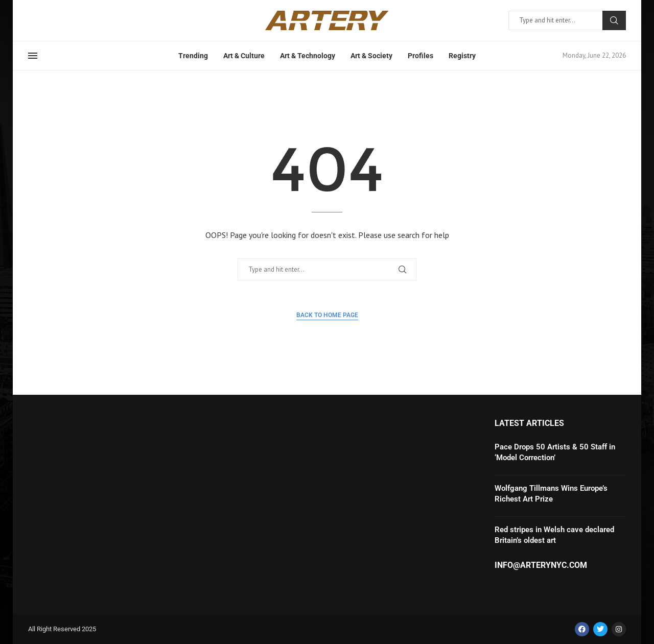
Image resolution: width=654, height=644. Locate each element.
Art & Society (371, 56)
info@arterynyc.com (541, 565)
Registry (462, 56)
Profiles (421, 56)
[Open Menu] (33, 56)
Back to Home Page (327, 315)
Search (614, 20)
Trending (193, 56)
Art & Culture (244, 56)
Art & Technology (308, 56)
